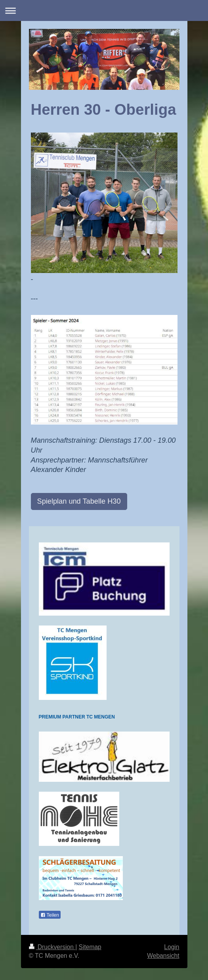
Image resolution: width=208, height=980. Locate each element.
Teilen (50, 915)
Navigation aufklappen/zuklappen (104, 10)
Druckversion (52, 947)
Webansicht (163, 956)
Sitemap (90, 947)
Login (172, 947)
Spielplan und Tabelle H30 (79, 501)
